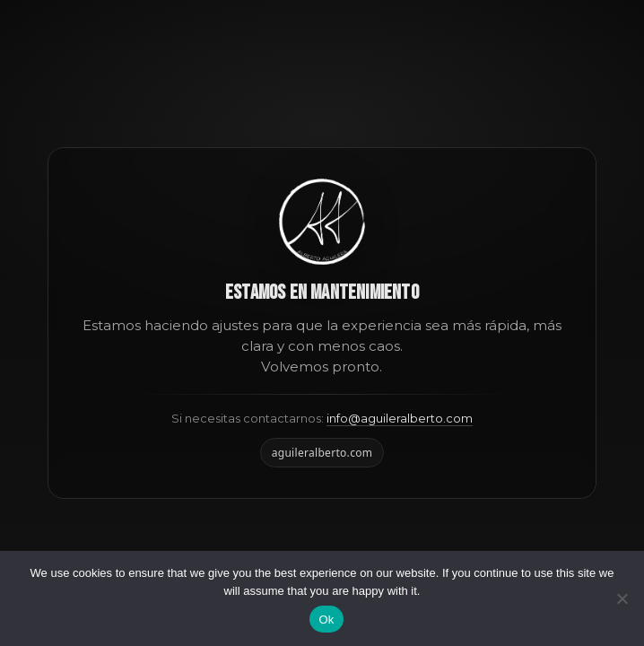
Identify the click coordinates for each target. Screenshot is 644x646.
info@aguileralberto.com (400, 418)
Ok (326, 620)
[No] (622, 598)
